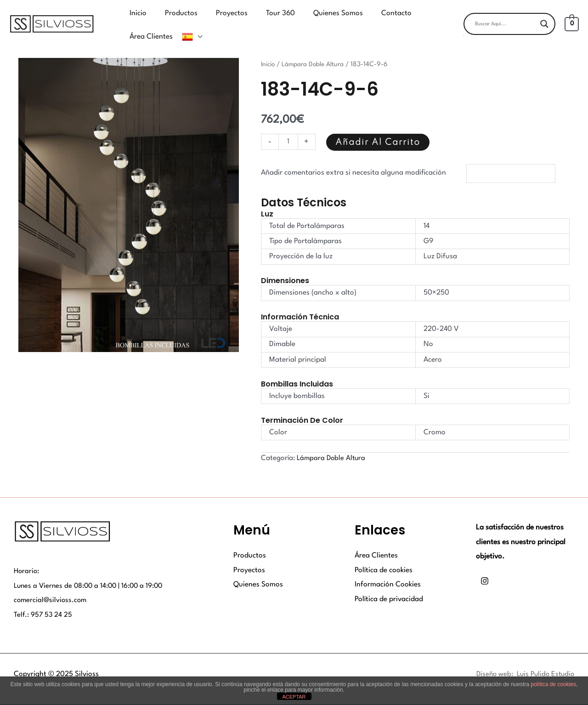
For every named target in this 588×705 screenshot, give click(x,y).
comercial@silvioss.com (51, 587)
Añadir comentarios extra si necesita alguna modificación (353, 159)
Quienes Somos (258, 572)
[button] (509, 28)
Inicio (269, 50)
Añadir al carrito (379, 128)
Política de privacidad (389, 586)
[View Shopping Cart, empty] (572, 17)
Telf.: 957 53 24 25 (44, 602)
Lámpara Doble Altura (315, 50)
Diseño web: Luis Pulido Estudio (523, 661)
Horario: (27, 558)
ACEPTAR (294, 697)
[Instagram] (485, 568)
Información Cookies (388, 572)
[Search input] (505, 17)
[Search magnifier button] (544, 17)
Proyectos (249, 557)
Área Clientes (376, 543)
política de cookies (553, 684)
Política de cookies (384, 557)
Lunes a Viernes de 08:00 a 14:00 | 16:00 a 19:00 (91, 573)
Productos (250, 543)
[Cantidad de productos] (289, 128)
